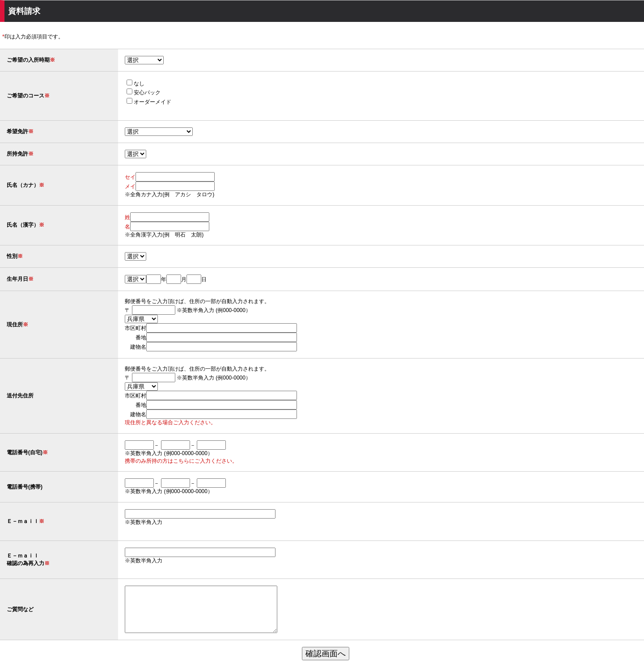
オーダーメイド (143, 102)
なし (129, 84)
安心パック (137, 93)
